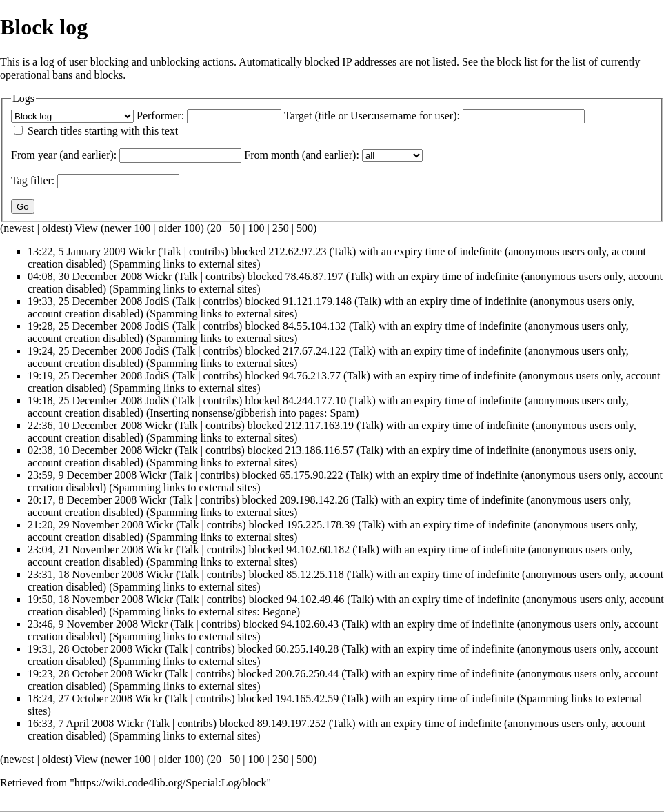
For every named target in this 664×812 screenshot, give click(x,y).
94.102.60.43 (310, 624)
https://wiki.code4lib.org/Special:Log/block (171, 783)
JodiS (157, 301)
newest (19, 228)
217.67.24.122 (314, 351)
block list (517, 62)
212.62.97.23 (298, 251)
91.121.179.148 (317, 301)
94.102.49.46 (315, 599)
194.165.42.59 (307, 699)
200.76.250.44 (307, 674)
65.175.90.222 (312, 475)
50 (234, 228)
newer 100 (127, 228)
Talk (172, 251)
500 (305, 228)
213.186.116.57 (320, 450)
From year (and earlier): (64, 155)
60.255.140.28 (307, 649)
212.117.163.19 (320, 425)
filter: (33, 180)
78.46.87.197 (314, 276)
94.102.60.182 (318, 549)
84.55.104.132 (314, 326)
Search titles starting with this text (103, 131)
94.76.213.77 (312, 376)
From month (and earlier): (302, 155)
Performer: (160, 116)
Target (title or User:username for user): (372, 116)
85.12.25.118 (315, 574)
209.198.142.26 (314, 500)
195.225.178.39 (321, 525)
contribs (207, 251)
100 (256, 228)
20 (216, 228)
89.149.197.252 (292, 723)
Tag (19, 180)
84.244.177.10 (314, 400)
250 (281, 228)
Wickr (142, 251)
